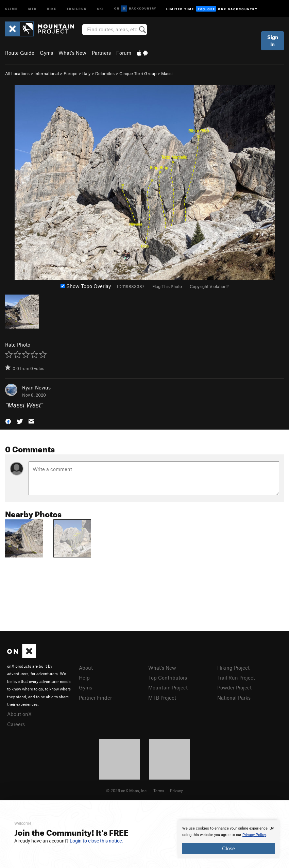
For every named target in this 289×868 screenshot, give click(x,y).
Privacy (176, 790)
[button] (8, 421)
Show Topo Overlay (86, 286)
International (47, 73)
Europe (71, 73)
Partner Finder (95, 698)
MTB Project (162, 698)
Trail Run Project (236, 678)
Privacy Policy (254, 835)
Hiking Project (233, 668)
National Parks (234, 698)
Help (84, 678)
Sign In (273, 41)
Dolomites (105, 73)
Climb (12, 8)
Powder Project (234, 687)
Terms (159, 790)
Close (228, 848)
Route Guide (20, 53)
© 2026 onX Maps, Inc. (127, 790)
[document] (228, 839)
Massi (167, 73)
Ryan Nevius (36, 387)
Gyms (46, 53)
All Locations (17, 73)
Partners (101, 53)
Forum (124, 53)
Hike (52, 8)
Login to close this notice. (96, 841)
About (86, 668)
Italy (86, 73)
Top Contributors (168, 678)
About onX (19, 714)
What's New (72, 53)
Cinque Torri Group (138, 73)
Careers (16, 724)
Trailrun (77, 8)
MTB (32, 8)
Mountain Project (168, 687)
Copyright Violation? (209, 286)
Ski (100, 8)
